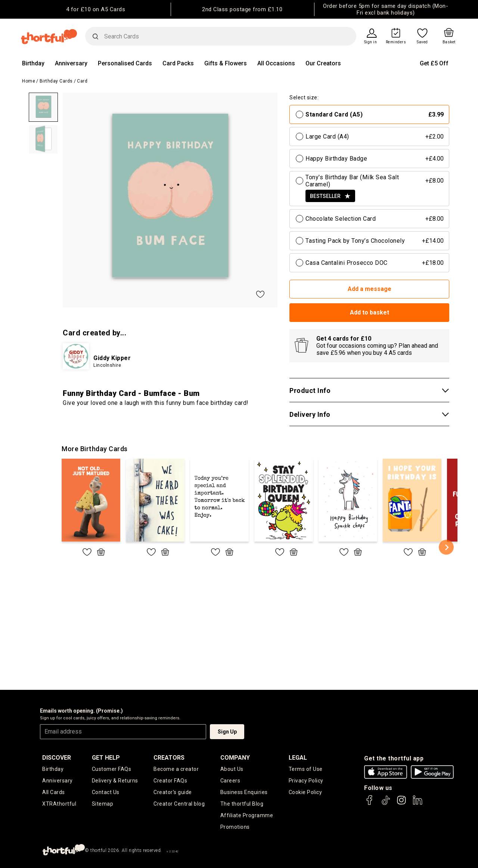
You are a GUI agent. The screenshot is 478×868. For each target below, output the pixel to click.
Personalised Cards (125, 63)
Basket (449, 42)
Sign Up (227, 732)
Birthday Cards (56, 81)
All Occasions (276, 63)
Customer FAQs (112, 769)
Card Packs (178, 63)
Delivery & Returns (115, 781)
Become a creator (176, 769)
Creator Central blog (179, 804)
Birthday (33, 63)
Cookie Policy (305, 792)
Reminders (396, 42)
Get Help (106, 758)
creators (169, 758)
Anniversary (71, 63)
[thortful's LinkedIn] (418, 804)
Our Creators (323, 63)
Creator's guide (173, 792)
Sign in (371, 42)
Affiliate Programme (247, 815)
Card (82, 81)
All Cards (54, 792)
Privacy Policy (306, 781)
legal (298, 758)
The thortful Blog (242, 804)
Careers (230, 781)
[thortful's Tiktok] (386, 804)
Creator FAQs (170, 781)
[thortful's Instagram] (401, 804)
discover (57, 758)
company (235, 758)
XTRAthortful (59, 804)
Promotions (235, 827)
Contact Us (106, 792)
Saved (422, 42)
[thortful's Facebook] (370, 804)
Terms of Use (306, 769)
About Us (232, 769)
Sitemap (103, 804)
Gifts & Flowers (226, 63)
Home (29, 81)
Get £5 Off (434, 63)
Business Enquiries (244, 792)
